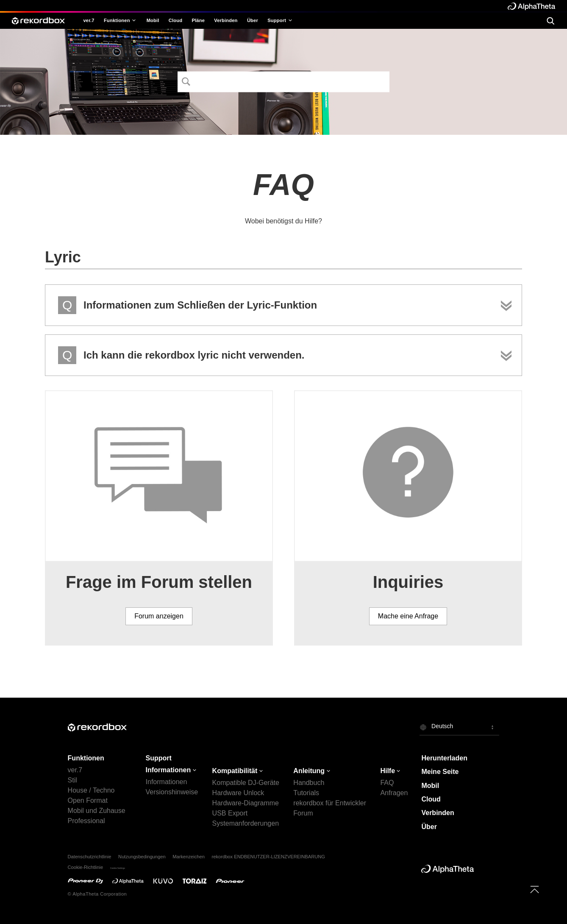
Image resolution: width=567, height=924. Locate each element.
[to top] (535, 889)
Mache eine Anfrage (408, 616)
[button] (459, 727)
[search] (550, 20)
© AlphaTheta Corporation (97, 894)
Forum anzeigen (159, 616)
